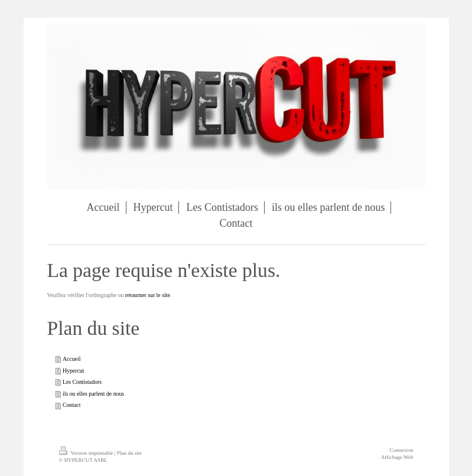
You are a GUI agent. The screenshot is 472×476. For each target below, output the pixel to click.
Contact (71, 405)
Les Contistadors (82, 382)
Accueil (71, 359)
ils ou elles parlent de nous (93, 394)
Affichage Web (397, 457)
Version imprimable (87, 453)
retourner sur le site (148, 295)
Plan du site (129, 453)
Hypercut (73, 371)
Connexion (402, 450)
